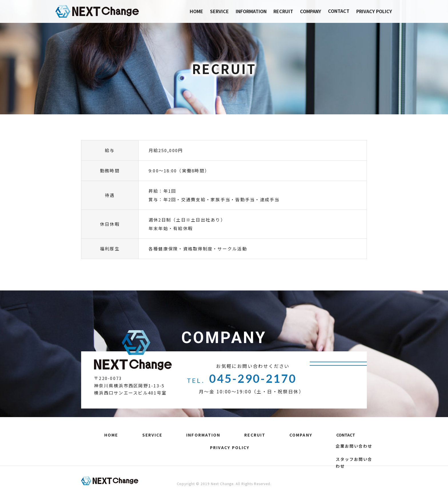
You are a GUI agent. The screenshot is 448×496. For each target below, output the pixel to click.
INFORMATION (251, 11)
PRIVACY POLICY (374, 11)
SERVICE (219, 11)
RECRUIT (283, 11)
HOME (196, 11)
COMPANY (311, 11)
